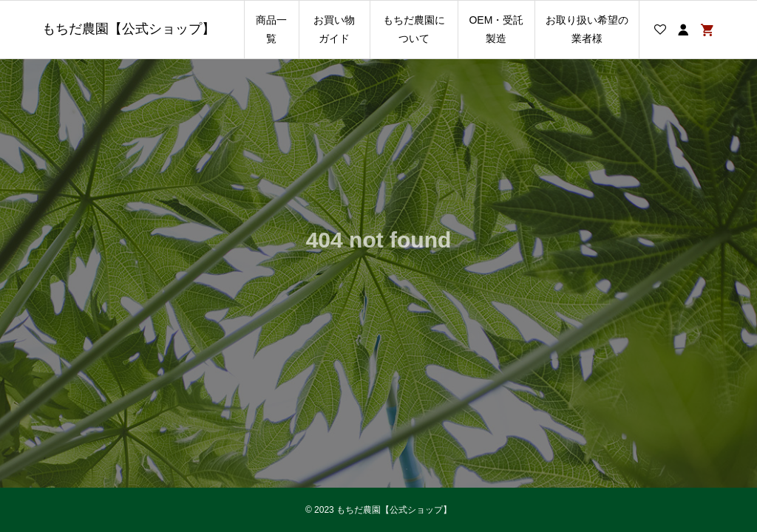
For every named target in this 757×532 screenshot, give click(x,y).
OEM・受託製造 (496, 29)
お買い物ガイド (334, 29)
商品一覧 (271, 29)
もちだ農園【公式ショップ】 (129, 29)
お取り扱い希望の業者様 (587, 29)
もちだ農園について (414, 29)
